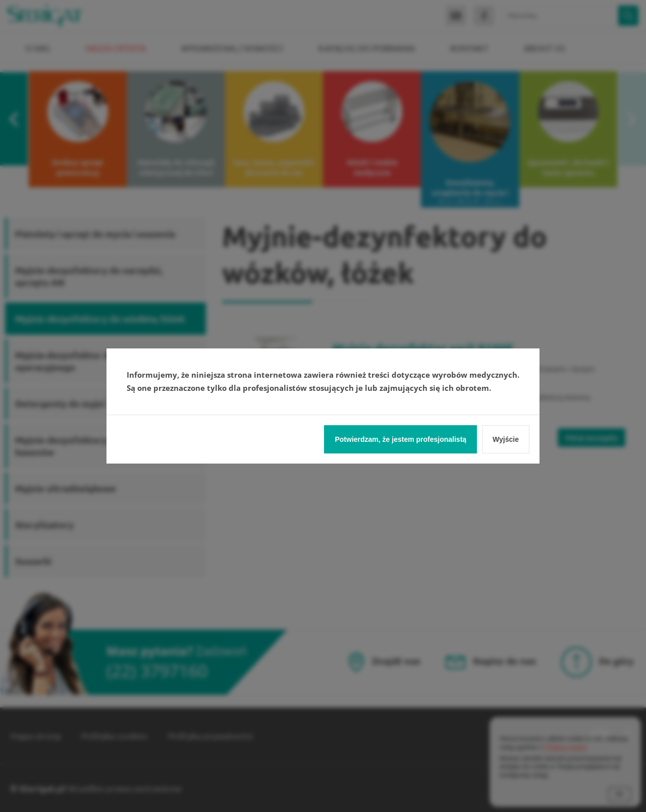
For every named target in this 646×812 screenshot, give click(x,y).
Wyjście (506, 439)
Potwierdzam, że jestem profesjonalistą (400, 439)
